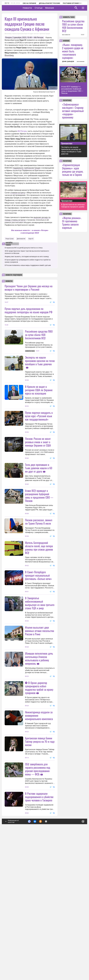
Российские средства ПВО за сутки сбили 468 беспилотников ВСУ (39, 335)
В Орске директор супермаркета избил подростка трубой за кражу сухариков (39, 802)
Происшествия (67, 143)
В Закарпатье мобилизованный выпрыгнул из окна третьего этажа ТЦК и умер (40, 694)
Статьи (46, 8)
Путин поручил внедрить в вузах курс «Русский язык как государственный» (39, 439)
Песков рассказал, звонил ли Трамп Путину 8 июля (39, 590)
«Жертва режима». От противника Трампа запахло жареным (72, 223)
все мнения (81, 61)
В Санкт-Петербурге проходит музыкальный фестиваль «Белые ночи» (38, 644)
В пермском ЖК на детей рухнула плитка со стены (24, 248)
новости (9, 281)
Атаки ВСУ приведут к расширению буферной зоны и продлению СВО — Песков (39, 541)
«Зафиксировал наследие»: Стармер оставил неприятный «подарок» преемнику (73, 111)
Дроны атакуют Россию (49, 3)
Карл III (31, 239)
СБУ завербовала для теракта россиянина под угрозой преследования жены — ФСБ (38, 906)
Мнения (57, 8)
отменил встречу (18, 193)
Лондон (8, 38)
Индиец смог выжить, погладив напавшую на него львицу (27, 257)
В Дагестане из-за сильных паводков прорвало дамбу (73, 206)
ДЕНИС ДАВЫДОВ (68, 61)
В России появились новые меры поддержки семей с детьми (28, 265)
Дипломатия (21, 239)
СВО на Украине (29, 3)
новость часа (69, 17)
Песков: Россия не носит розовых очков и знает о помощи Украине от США (38, 487)
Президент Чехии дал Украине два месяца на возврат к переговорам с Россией (29, 288)
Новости (34, 8)
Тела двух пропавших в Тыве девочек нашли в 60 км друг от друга (39, 513)
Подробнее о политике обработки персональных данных (48, 959)
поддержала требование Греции (26, 168)
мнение (66, 41)
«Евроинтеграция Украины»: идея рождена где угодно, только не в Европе (73, 170)
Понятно (78, 958)
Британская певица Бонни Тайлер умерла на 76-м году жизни (40, 855)
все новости (66, 35)
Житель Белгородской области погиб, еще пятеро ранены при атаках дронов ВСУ (39, 616)
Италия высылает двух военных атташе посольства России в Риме (40, 722)
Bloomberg (9, 55)
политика (67, 100)
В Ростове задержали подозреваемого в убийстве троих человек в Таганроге (39, 933)
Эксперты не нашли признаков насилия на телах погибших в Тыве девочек (40, 383)
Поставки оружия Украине (75, 3)
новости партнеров (14, 275)
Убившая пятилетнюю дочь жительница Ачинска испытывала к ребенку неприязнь (39, 749)
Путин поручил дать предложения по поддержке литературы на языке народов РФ (29, 310)
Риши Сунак (10, 239)
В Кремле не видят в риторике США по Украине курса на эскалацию (39, 413)
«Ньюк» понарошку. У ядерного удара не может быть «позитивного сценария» (73, 51)
